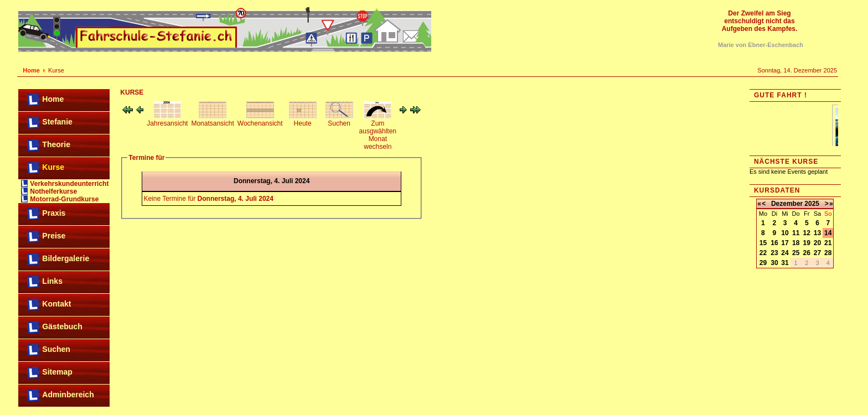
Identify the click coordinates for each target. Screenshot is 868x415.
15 (763, 243)
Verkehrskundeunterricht (69, 184)
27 (817, 253)
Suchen (56, 349)
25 (796, 253)
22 (763, 253)
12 (807, 233)
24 (785, 253)
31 (785, 263)
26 (807, 253)
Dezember (787, 204)
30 (774, 263)
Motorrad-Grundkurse (64, 199)
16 (774, 243)
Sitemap (57, 372)
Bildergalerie (66, 258)
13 (817, 233)
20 (817, 243)
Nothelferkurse (53, 191)
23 (774, 253)
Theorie (56, 144)
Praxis (54, 213)
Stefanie (57, 122)
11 (796, 233)
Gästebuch (62, 326)
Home (31, 70)
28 (828, 253)
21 (828, 243)
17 (785, 243)
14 (828, 233)
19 (807, 243)
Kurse (53, 167)
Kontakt (56, 304)
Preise (54, 236)
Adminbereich (68, 395)
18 (796, 243)
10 (785, 233)
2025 (812, 204)
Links (52, 281)
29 (763, 263)
